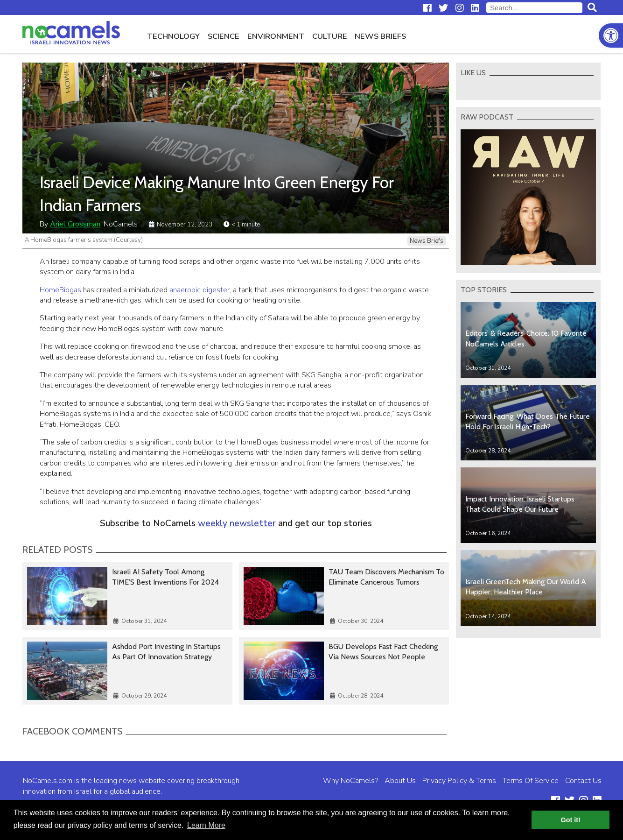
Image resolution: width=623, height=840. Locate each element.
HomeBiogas (60, 290)
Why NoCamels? (350, 781)
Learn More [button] (206, 825)
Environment (276, 36)
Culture (330, 36)
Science (224, 36)
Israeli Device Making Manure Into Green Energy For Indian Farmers (217, 194)
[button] (611, 35)
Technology (173, 36)
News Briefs (380, 36)
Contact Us (583, 781)
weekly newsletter (237, 523)
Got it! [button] (571, 820)
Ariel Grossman (75, 224)
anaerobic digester (199, 290)
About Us (400, 781)
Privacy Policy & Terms (459, 781)
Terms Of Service (531, 781)
